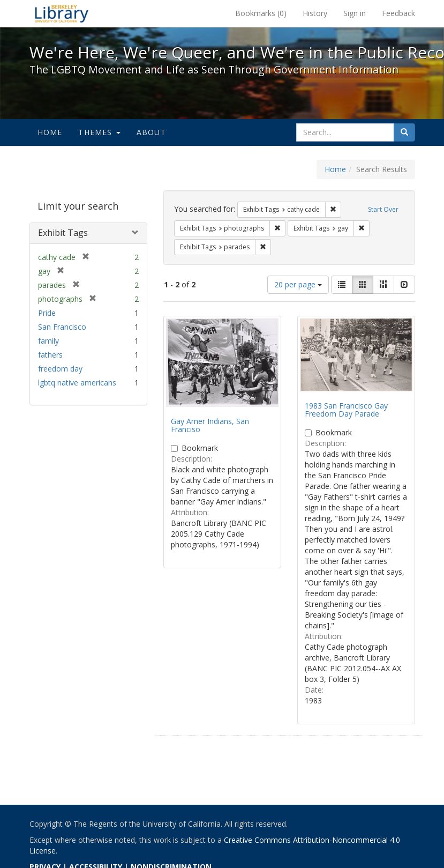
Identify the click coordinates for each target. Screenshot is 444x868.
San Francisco (62, 327)
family (48, 341)
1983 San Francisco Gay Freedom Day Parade (346, 410)
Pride (47, 313)
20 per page (298, 284)
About (151, 132)
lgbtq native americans (77, 383)
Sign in (355, 13)
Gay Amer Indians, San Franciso (210, 425)
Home (50, 132)
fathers (50, 355)
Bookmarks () (261, 13)
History (315, 13)
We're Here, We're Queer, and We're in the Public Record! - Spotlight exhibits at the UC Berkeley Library (62, 13)
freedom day (60, 369)
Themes (99, 132)
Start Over (383, 209)
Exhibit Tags (63, 233)
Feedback (398, 13)
